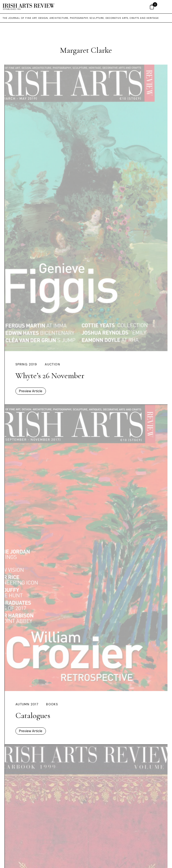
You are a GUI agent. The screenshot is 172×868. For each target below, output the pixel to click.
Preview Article (31, 391)
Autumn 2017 (27, 704)
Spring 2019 (26, 364)
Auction (52, 364)
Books (52, 704)
